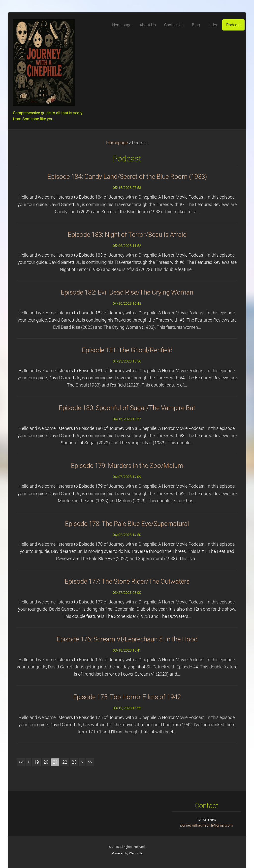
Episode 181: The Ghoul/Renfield (127, 350)
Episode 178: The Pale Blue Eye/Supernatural (127, 524)
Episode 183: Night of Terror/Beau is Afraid (127, 235)
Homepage (117, 143)
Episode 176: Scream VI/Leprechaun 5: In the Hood (127, 639)
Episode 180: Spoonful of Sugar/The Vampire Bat (127, 408)
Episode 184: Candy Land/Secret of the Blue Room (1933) (127, 177)
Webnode (136, 853)
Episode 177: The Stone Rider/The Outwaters (127, 581)
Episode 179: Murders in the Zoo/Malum (127, 466)
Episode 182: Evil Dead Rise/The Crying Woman (127, 292)
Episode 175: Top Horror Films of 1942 (127, 697)
